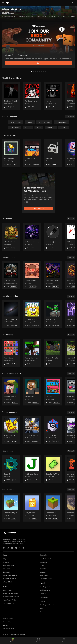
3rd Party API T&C (9, 603)
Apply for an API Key (10, 600)
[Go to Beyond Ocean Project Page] (32, 153)
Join (39, 63)
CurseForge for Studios (47, 605)
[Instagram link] (4, 548)
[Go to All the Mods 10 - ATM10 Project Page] (11, 430)
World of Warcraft (9, 566)
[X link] (20, 548)
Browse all (70, 117)
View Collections (39, 208)
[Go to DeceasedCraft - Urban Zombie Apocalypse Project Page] (32, 430)
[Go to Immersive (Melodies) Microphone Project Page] (53, 237)
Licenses (6, 625)
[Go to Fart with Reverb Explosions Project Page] (32, 314)
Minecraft (6, 562)
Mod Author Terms (9, 629)
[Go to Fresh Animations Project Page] (11, 391)
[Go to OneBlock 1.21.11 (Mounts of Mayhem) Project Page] (53, 508)
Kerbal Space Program (10, 575)
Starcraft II (7, 572)
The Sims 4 (7, 569)
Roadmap (43, 572)
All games (6, 559)
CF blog (42, 566)
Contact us (43, 593)
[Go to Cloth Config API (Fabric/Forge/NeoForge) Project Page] (53, 469)
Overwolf (43, 602)
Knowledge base (45, 587)
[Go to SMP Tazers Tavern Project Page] (53, 275)
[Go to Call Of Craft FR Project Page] (11, 275)
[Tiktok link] (8, 548)
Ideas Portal (43, 562)
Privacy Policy (7, 622)
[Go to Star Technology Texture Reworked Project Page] (11, 314)
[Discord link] (16, 548)
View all (71, 219)
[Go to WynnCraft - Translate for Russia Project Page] (11, 237)
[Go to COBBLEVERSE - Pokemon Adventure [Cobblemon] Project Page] (53, 430)
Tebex (41, 608)
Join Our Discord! (45, 559)
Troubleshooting (45, 590)
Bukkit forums (44, 575)
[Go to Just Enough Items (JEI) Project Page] (32, 469)
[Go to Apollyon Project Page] (53, 96)
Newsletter (43, 569)
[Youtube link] (12, 548)
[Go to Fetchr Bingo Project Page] (11, 353)
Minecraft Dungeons (10, 579)
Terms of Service (8, 619)
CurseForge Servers (46, 579)
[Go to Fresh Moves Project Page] (32, 391)
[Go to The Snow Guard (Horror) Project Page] (11, 96)
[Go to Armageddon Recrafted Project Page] (53, 314)
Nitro (41, 612)
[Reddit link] (23, 548)
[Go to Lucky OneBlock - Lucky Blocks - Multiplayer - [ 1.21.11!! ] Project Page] (32, 508)
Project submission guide (11, 593)
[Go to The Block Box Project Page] (11, 153)
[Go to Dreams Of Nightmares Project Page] (53, 353)
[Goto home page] (7, 3)
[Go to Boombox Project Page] (53, 153)
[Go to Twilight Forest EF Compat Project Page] (32, 237)
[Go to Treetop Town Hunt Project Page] (32, 353)
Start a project (8, 590)
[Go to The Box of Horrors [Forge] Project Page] (32, 96)
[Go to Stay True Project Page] (53, 391)
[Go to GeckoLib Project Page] (11, 469)
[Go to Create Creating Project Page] (32, 275)
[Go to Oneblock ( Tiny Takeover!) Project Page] (11, 508)
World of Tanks (8, 582)
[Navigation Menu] (3, 3)
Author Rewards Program (11, 597)
